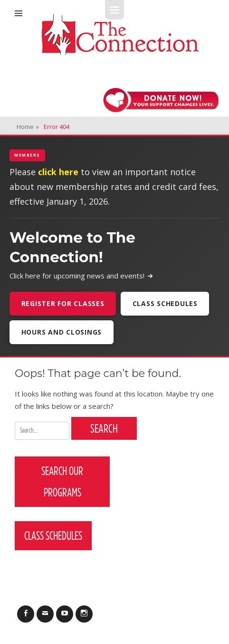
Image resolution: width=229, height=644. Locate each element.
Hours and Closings (62, 332)
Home (28, 127)
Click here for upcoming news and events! (81, 276)
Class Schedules (165, 303)
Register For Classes (63, 303)
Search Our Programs (62, 481)
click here (58, 172)
